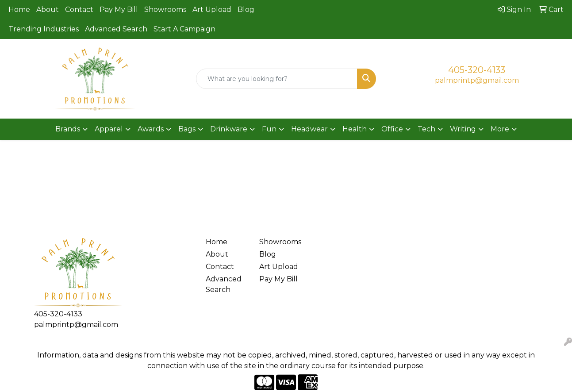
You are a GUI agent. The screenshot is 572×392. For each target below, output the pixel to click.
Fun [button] (269, 129)
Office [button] (392, 129)
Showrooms (165, 10)
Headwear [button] (309, 129)
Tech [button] (426, 129)
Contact (79, 10)
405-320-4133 (477, 70)
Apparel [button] (109, 129)
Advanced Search (116, 29)
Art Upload (212, 10)
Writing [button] (463, 129)
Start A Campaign (184, 29)
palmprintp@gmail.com (477, 80)
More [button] (500, 129)
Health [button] (355, 129)
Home (19, 10)
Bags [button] (187, 129)
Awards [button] (151, 129)
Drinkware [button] (229, 129)
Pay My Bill (119, 10)
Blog (246, 10)
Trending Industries (44, 29)
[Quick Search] (277, 79)
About (48, 10)
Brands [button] (68, 129)
